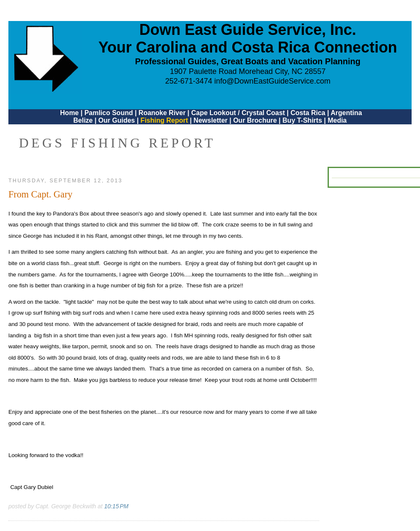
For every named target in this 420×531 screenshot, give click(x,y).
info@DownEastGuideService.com (272, 81)
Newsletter (211, 120)
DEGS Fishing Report (117, 143)
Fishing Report (165, 120)
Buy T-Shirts (302, 120)
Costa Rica (308, 113)
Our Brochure (255, 120)
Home (69, 113)
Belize (83, 120)
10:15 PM (116, 506)
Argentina (346, 113)
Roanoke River (162, 113)
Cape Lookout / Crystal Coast (238, 113)
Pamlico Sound (109, 113)
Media (337, 120)
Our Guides (117, 120)
